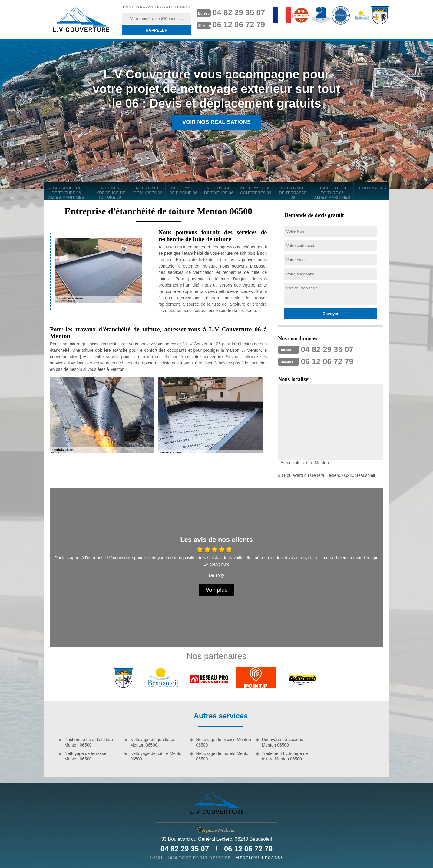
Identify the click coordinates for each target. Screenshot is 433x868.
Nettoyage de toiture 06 (219, 190)
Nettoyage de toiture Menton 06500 (157, 756)
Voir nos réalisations (216, 122)
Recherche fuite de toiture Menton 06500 (89, 742)
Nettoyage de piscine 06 (183, 190)
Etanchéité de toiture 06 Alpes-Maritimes (332, 193)
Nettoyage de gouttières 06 (256, 190)
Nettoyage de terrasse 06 (293, 193)
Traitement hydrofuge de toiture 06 (109, 193)
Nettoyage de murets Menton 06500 (223, 756)
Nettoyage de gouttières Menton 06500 (153, 742)
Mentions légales (259, 858)
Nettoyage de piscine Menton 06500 (223, 742)
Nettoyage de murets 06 (148, 190)
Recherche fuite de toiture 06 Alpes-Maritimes (66, 193)
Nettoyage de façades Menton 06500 (283, 742)
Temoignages (371, 188)
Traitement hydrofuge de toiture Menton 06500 (285, 756)
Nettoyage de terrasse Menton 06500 (85, 756)
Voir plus (217, 590)
